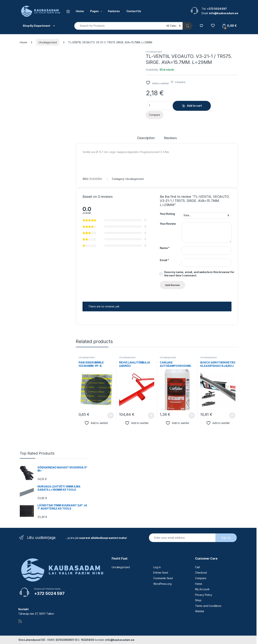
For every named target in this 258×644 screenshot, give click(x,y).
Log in (157, 567)
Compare (180, 82)
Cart (198, 567)
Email (164, 260)
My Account (202, 589)
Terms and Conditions (208, 606)
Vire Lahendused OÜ (32, 640)
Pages (94, 11)
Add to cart (194, 106)
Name (165, 248)
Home (80, 11)
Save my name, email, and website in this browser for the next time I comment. (199, 274)
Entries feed (161, 573)
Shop (198, 600)
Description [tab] (146, 138)
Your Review (168, 224)
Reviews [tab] (170, 138)
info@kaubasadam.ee (120, 640)
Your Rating (167, 214)
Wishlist (200, 611)
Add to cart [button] (111, 416)
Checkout (201, 573)
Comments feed (163, 578)
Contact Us (134, 11)
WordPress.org (162, 584)
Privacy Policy (204, 595)
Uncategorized (48, 42)
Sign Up (226, 538)
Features (114, 11)
